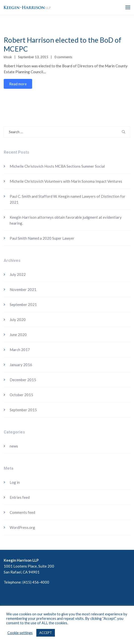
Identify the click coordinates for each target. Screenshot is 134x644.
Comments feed (22, 512)
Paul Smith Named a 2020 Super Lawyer (42, 238)
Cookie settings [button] (20, 633)
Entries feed (20, 497)
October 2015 (21, 395)
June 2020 (18, 335)
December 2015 (23, 380)
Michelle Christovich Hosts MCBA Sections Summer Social (57, 166)
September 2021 (23, 304)
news (14, 446)
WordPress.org (22, 527)
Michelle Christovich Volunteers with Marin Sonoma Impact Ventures (66, 181)
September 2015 (23, 410)
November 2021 (23, 289)
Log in (15, 482)
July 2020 (18, 320)
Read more (18, 84)
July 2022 (18, 274)
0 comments (63, 57)
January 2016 (21, 365)
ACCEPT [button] (46, 633)
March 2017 (20, 350)
